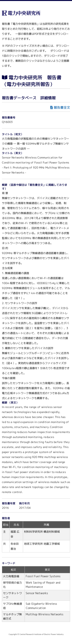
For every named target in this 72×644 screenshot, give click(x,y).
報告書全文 (62, 107)
